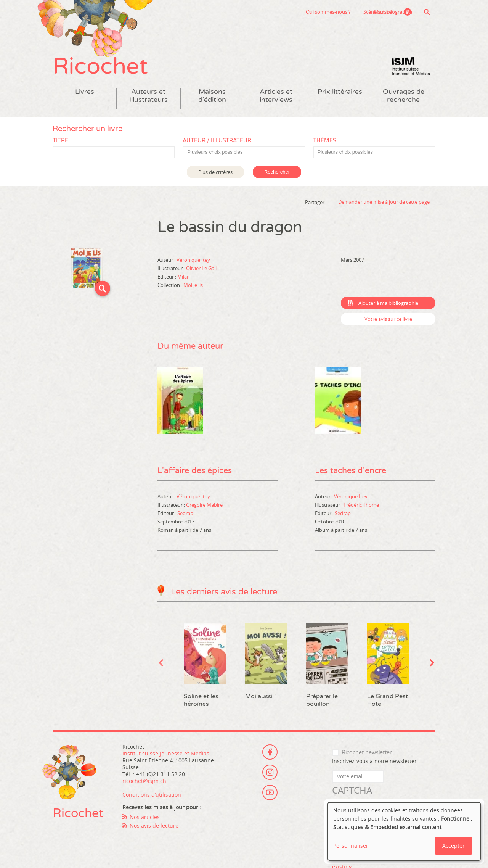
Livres (85, 94)
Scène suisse (337, 12)
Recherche (427, 12)
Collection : (170, 287)
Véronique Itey (193, 262)
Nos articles (145, 819)
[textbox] (248, 155)
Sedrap (185, 515)
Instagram (270, 774)
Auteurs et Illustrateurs (148, 98)
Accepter (453, 846)
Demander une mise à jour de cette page (384, 205)
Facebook (270, 753)
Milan (184, 279)
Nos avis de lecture (154, 828)
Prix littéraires (340, 94)
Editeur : (167, 279)
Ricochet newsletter (367, 754)
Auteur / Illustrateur (217, 143)
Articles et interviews (276, 98)
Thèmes (325, 143)
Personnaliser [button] (351, 846)
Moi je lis (193, 287)
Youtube (270, 795)
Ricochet (102, 68)
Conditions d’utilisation (152, 797)
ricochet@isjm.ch (144, 783)
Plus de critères (215, 174)
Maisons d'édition (212, 98)
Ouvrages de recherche (404, 98)
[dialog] (404, 831)
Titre (60, 143)
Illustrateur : (172, 271)
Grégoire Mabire (204, 507)
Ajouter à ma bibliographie (388, 305)
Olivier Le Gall (201, 271)
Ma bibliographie (392, 12)
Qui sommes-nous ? (288, 12)
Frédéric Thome (361, 507)
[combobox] (244, 154)
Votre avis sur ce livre (388, 321)
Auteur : (167, 262)
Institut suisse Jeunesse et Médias (411, 69)
